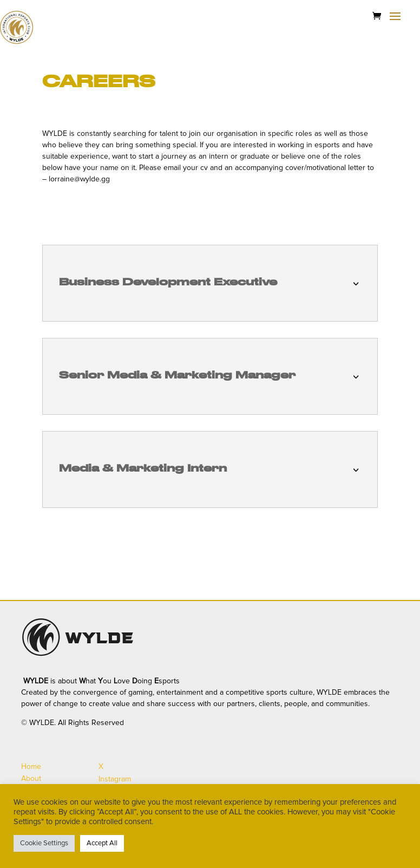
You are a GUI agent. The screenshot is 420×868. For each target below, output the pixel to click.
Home (31, 767)
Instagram (115, 779)
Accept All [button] (102, 843)
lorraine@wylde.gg (79, 179)
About (31, 779)
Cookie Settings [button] (44, 843)
